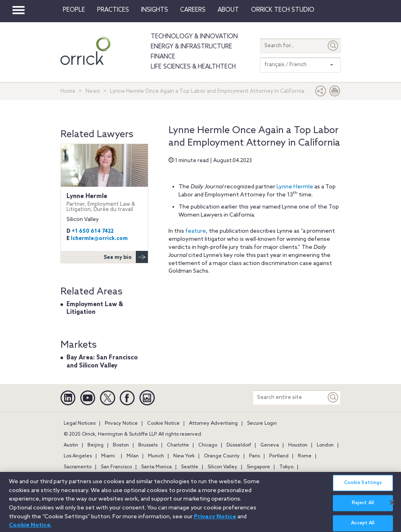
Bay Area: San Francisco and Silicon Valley (102, 362)
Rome (305, 456)
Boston (121, 445)
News (93, 91)
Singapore (258, 467)
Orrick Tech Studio (283, 10)
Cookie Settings (363, 487)
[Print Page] (335, 93)
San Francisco (116, 467)
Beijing (96, 445)
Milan (133, 456)
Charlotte (178, 445)
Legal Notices (80, 424)
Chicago (208, 445)
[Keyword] (333, 397)
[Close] (392, 506)
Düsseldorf (239, 445)
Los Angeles (78, 456)
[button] (321, 93)
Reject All (363, 507)
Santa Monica (156, 467)
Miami (108, 456)
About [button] (228, 10)
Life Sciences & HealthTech (193, 67)
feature (196, 231)
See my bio (126, 257)
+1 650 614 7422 (93, 231)
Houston (298, 445)
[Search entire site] (290, 397)
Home (68, 91)
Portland (279, 456)
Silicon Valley (222, 467)
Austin (71, 445)
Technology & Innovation (194, 37)
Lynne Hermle (295, 187)
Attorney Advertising (213, 424)
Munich (156, 456)
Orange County (222, 456)
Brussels (148, 445)
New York (184, 456)
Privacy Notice (121, 424)
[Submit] (333, 46)
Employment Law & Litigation (95, 309)
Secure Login (262, 424)
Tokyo (286, 467)
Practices (113, 10)
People (74, 10)
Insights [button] (155, 10)
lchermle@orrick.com (99, 239)
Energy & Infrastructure (191, 47)
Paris (255, 456)
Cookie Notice (163, 424)
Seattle (190, 467)
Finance (163, 57)
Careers (193, 10)
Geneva (270, 445)
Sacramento (78, 467)
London (325, 445)
